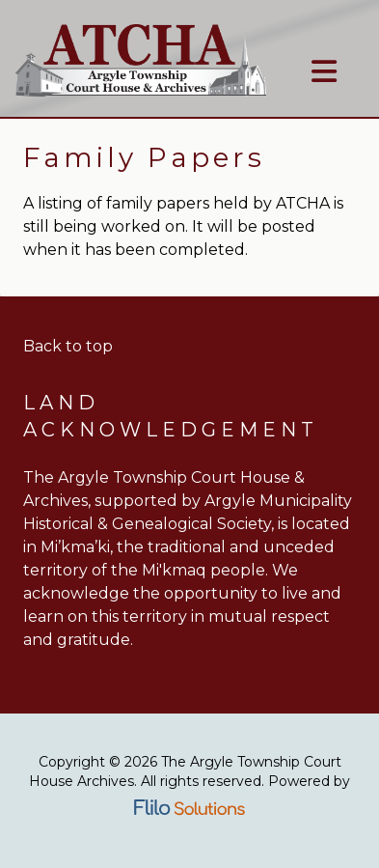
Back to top (68, 346)
